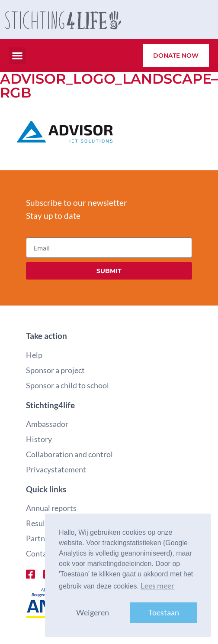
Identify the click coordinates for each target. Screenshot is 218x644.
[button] (17, 56)
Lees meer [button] (157, 586)
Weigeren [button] (93, 613)
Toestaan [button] (164, 613)
